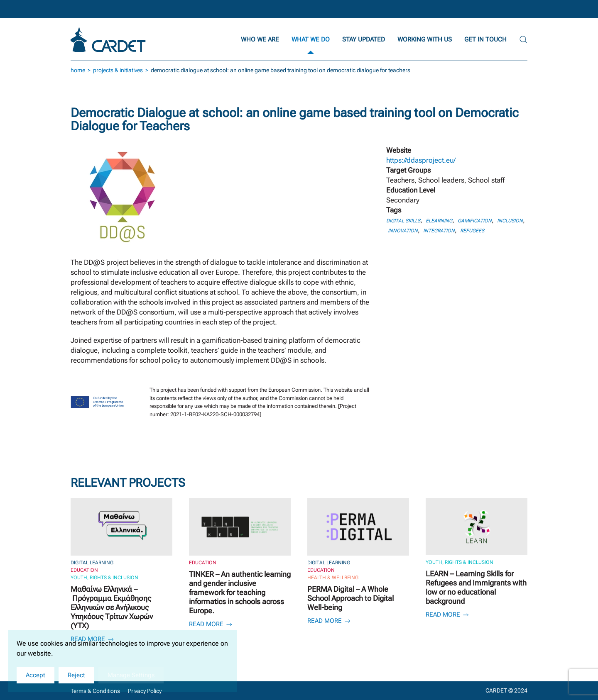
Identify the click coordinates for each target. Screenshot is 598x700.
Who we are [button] (260, 39)
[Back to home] (109, 39)
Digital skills (403, 221)
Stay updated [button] (364, 39)
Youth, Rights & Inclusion (104, 578)
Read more (211, 624)
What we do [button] (311, 39)
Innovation (403, 231)
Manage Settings (131, 675)
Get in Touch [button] (485, 39)
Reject (76, 675)
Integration (439, 231)
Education (84, 570)
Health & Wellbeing (333, 578)
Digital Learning (92, 563)
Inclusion (510, 221)
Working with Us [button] (425, 39)
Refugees (472, 231)
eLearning (439, 221)
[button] (523, 39)
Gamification (475, 221)
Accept (36, 675)
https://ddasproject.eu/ (421, 160)
